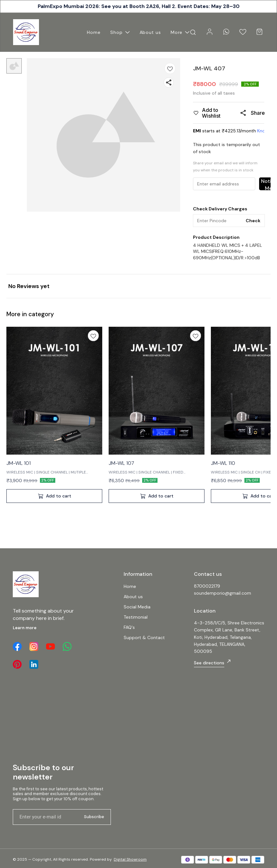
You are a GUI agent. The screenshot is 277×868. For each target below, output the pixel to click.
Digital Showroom (130, 859)
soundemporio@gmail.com (223, 593)
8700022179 (207, 586)
